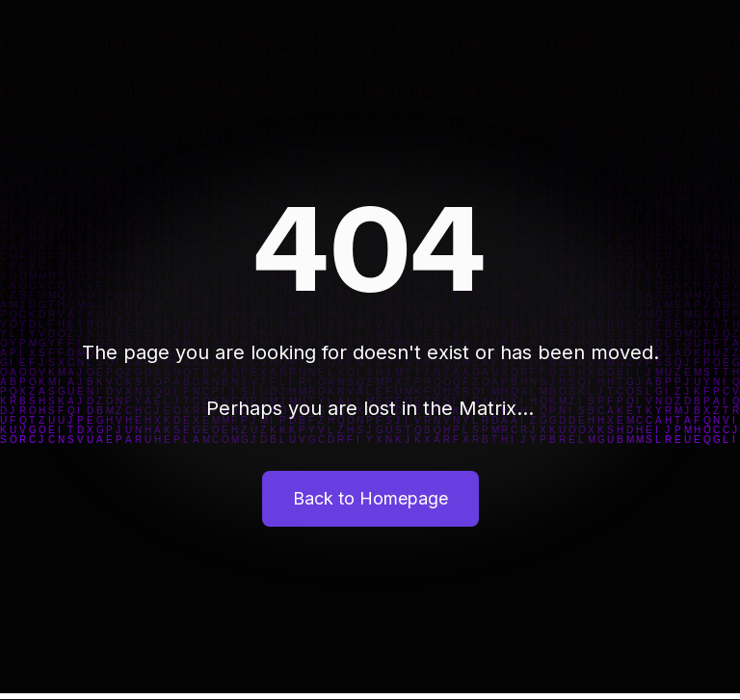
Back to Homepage (370, 498)
